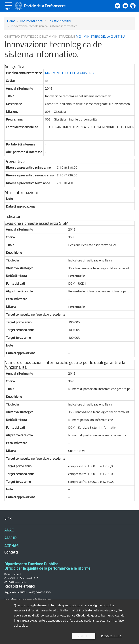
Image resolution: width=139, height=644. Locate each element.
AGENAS (11, 546)
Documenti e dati (31, 21)
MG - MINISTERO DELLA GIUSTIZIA (101, 36)
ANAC (9, 530)
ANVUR (10, 538)
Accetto (84, 636)
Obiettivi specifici (59, 21)
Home (11, 21)
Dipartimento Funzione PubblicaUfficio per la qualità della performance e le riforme (47, 566)
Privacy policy (111, 636)
